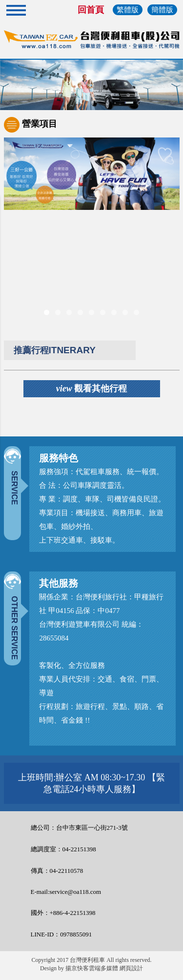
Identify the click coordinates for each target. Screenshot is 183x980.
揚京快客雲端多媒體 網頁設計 (104, 968)
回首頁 (91, 10)
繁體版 (128, 10)
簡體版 (162, 10)
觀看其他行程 (92, 388)
